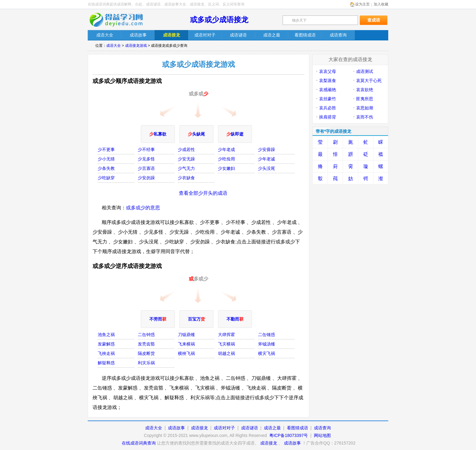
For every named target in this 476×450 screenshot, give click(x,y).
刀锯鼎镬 (186, 335)
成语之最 (272, 428)
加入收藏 (381, 4)
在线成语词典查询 (139, 443)
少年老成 (226, 149)
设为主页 (362, 4)
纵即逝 (235, 134)
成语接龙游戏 (136, 46)
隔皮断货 (146, 353)
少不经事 (146, 149)
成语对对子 (224, 428)
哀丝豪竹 (328, 99)
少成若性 (186, 149)
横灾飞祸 (267, 353)
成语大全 (114, 46)
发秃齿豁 (146, 344)
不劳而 (158, 319)
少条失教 (106, 168)
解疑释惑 (106, 363)
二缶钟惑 (146, 335)
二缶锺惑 (267, 335)
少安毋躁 (267, 149)
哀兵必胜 (328, 108)
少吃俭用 (226, 159)
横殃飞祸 (186, 353)
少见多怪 (146, 159)
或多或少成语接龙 (219, 20)
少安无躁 (186, 159)
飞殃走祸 (106, 353)
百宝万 (196, 319)
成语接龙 (199, 428)
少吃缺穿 (106, 178)
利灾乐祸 (146, 363)
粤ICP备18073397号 (289, 435)
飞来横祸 (186, 344)
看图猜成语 (297, 428)
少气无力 (186, 168)
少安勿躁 (146, 178)
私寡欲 (158, 134)
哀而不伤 (365, 117)
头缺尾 (196, 134)
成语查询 (322, 428)
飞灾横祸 (226, 344)
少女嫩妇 (226, 168)
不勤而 (235, 319)
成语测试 (365, 71)
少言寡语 (146, 168)
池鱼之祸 (106, 335)
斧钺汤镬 (267, 344)
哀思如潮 (365, 108)
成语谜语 (250, 428)
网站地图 (322, 435)
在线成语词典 (120, 20)
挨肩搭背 (328, 117)
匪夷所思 (365, 99)
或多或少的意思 (143, 208)
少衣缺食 (186, 178)
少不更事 (106, 149)
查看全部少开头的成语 (203, 193)
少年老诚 (267, 159)
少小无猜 (106, 159)
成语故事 (176, 428)
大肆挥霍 (226, 335)
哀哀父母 (328, 71)
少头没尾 (267, 168)
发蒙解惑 (106, 344)
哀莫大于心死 (369, 81)
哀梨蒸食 (328, 81)
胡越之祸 (226, 353)
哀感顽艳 (328, 90)
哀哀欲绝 (365, 90)
